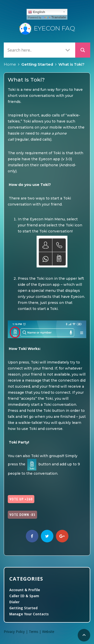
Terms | (35, 632)
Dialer (14, 602)
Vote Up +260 (21, 499)
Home (10, 64)
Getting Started (37, 64)
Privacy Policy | (16, 632)
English (37, 12)
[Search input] (33, 50)
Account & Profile (25, 590)
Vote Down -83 (22, 515)
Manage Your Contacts (29, 614)
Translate (54, 17)
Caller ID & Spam (24, 596)
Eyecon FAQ (47, 28)
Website (48, 632)
